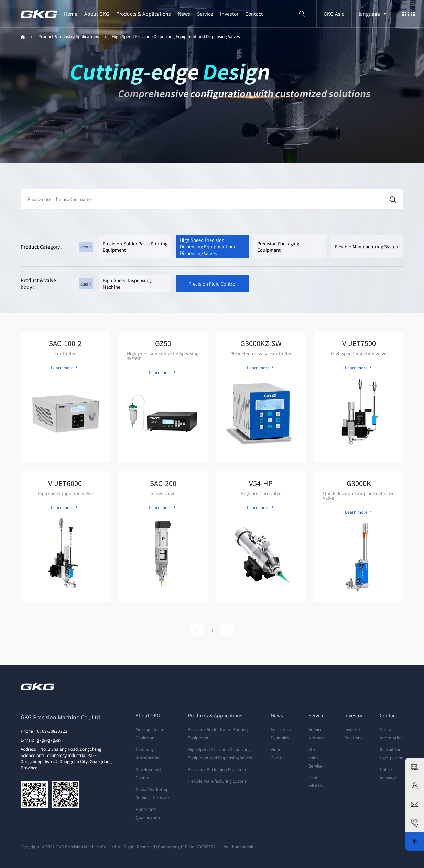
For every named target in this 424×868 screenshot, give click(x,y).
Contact (254, 14)
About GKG (97, 14)
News (184, 14)
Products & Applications (144, 14)
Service (205, 14)
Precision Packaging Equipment (278, 247)
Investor (229, 14)
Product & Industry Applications (69, 36)
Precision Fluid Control (213, 284)
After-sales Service (316, 757)
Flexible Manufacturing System (367, 247)
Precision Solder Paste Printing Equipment (135, 247)
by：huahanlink (237, 846)
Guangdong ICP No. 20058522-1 (189, 846)
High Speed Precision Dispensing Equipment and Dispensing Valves (176, 36)
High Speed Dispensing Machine (127, 283)
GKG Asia (334, 14)
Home (71, 14)
